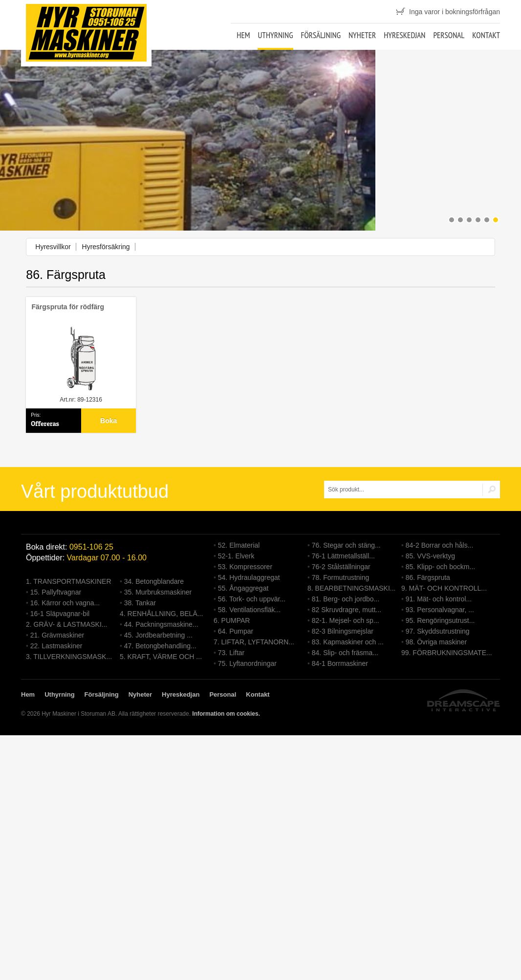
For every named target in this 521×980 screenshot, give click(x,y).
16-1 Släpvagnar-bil (60, 614)
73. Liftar (231, 653)
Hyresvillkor (53, 247)
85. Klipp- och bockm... (440, 567)
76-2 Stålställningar (341, 567)
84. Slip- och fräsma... (345, 653)
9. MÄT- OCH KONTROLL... (444, 588)
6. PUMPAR (232, 620)
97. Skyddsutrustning (438, 631)
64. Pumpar (236, 631)
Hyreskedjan (404, 35)
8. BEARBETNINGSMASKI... (352, 588)
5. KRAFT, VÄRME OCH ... (161, 657)
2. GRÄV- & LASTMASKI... (67, 624)
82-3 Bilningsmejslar (343, 631)
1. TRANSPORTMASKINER (69, 581)
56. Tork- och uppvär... (252, 599)
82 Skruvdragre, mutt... (347, 610)
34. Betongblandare (154, 581)
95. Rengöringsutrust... (440, 620)
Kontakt (486, 35)
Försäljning (321, 35)
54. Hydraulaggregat (249, 577)
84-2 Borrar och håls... (440, 545)
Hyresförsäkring (106, 247)
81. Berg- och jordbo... (346, 599)
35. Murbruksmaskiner (158, 592)
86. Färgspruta (428, 577)
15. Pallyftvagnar (56, 592)
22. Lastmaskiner (56, 646)
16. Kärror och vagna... (65, 603)
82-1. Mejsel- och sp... (346, 620)
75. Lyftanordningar (247, 663)
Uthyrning (275, 35)
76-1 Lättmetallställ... (343, 556)
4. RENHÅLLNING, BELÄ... (161, 614)
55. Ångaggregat (243, 588)
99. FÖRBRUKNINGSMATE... (447, 653)
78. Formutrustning (341, 577)
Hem (243, 35)
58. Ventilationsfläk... (249, 610)
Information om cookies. (226, 714)
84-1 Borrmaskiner (340, 663)
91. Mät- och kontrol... (439, 599)
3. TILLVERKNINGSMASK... (69, 657)
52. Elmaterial (239, 545)
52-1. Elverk (236, 556)
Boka (109, 421)
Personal (449, 35)
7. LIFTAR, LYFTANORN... (254, 642)
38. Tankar (140, 603)
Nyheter (362, 35)
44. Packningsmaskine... (161, 624)
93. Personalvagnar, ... (440, 610)
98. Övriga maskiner (436, 642)
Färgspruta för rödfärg (68, 307)
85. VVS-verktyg (430, 556)
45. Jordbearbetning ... (158, 635)
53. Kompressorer (245, 567)
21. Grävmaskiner (57, 635)
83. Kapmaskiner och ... (348, 642)
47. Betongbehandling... (160, 646)
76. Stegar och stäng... (346, 545)
